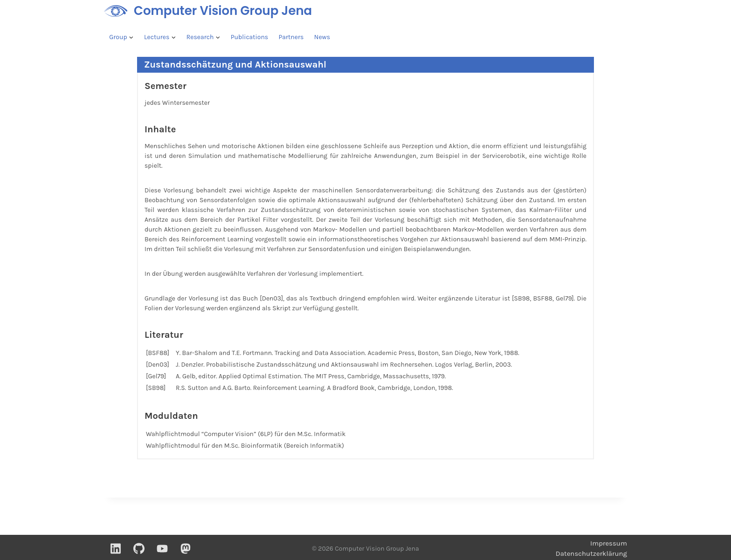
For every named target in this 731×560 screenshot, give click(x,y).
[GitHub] (139, 548)
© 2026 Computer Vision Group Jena (365, 549)
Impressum (609, 543)
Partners (291, 37)
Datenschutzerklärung (591, 553)
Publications (249, 37)
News (322, 37)
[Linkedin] (116, 548)
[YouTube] (162, 548)
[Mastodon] (186, 548)
